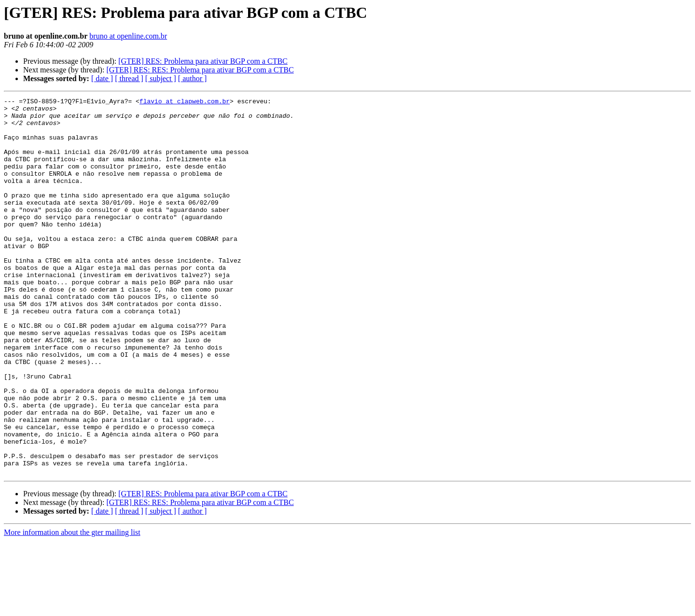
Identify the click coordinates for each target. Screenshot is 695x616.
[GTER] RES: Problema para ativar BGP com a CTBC (203, 61)
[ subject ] (161, 78)
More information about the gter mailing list (72, 608)
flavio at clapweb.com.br (185, 102)
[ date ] (102, 78)
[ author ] (193, 78)
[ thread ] (129, 78)
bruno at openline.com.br (128, 36)
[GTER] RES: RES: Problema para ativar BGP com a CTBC (200, 70)
